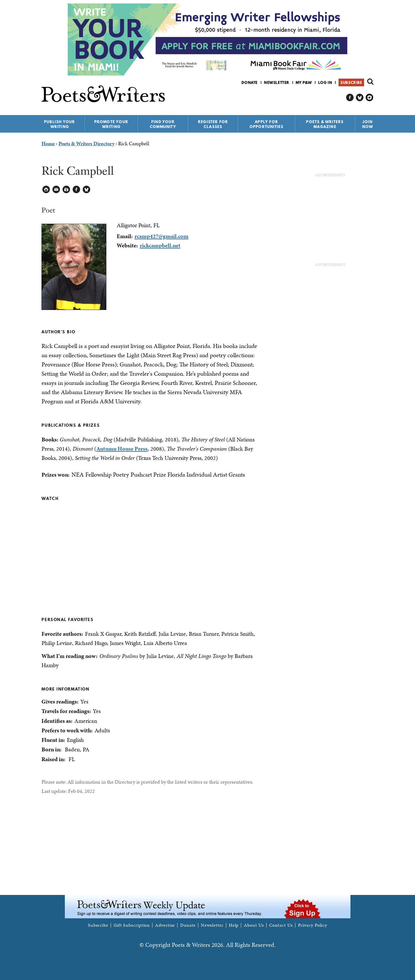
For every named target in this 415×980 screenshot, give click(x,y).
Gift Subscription (132, 925)
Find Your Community (163, 124)
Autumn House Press (122, 449)
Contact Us (281, 925)
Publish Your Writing (60, 124)
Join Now (368, 124)
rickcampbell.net (160, 245)
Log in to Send (56, 190)
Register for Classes (213, 124)
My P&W (304, 82)
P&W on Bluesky (360, 98)
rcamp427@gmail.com (162, 236)
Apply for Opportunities (267, 124)
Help (234, 925)
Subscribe (351, 82)
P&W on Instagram (370, 98)
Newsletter (277, 82)
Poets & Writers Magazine (325, 124)
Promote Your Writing (111, 124)
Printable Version (46, 190)
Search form (370, 82)
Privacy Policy (313, 925)
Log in (325, 82)
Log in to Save (66, 190)
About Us (254, 925)
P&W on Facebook (350, 98)
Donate (250, 82)
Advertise (165, 925)
